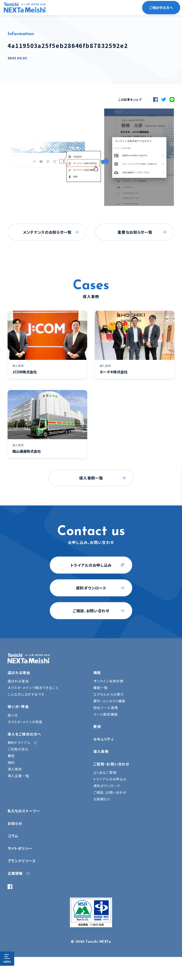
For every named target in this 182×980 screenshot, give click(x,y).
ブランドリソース (22, 861)
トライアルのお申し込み (91, 565)
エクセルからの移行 (109, 694)
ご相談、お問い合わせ (91, 611)
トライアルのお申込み (110, 779)
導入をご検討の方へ (24, 734)
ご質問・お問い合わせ (111, 764)
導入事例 (15, 769)
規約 (11, 762)
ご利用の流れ (18, 749)
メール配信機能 (106, 714)
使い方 (13, 715)
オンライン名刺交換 (108, 681)
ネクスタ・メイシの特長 (25, 722)
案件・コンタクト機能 (109, 701)
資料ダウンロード (91, 588)
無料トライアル (19, 742)
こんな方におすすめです (26, 694)
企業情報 (15, 873)
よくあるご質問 (105, 772)
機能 (97, 673)
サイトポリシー (20, 848)
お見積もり (102, 799)
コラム (13, 836)
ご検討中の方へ (161, 8)
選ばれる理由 (19, 673)
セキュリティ (104, 739)
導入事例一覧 (91, 478)
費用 (11, 756)
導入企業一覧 (18, 776)
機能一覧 (100, 688)
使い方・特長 (18, 706)
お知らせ (15, 823)
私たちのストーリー (24, 811)
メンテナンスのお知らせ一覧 (47, 232)
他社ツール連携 (106, 708)
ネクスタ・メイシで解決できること (33, 688)
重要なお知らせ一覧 (135, 232)
